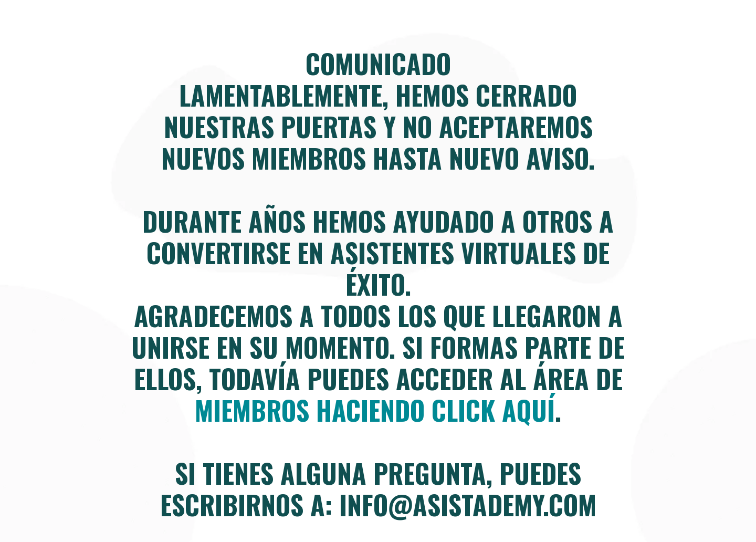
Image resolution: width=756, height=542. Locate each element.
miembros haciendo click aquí (375, 410)
